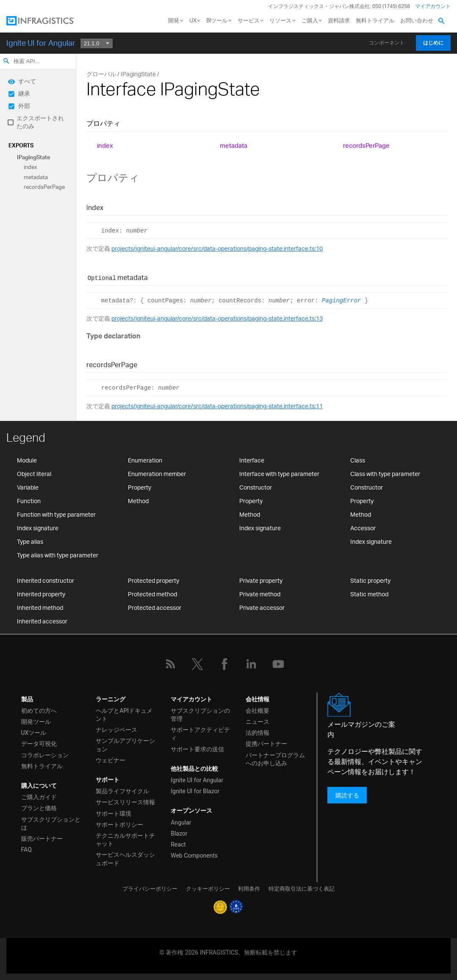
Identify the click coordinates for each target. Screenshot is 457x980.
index (30, 167)
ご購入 (310, 20)
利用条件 (249, 889)
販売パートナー (42, 839)
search (6, 61)
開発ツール (36, 722)
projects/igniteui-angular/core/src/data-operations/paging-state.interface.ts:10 (217, 248)
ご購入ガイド (39, 797)
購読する (347, 795)
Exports (21, 145)
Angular (181, 822)
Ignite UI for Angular (41, 43)
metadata (36, 177)
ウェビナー (111, 760)
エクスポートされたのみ (40, 122)
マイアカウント (433, 6)
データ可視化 (39, 744)
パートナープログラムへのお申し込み (275, 759)
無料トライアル (375, 20)
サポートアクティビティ (200, 734)
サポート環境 (114, 814)
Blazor (179, 833)
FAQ (26, 850)
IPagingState (34, 157)
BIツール (217, 20)
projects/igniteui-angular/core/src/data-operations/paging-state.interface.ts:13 (217, 318)
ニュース (258, 722)
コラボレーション (45, 755)
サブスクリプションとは (51, 824)
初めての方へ (39, 711)
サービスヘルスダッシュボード (125, 859)
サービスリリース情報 (125, 802)
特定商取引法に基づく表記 (302, 889)
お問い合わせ (417, 20)
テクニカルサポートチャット (125, 840)
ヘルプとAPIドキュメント (124, 715)
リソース (280, 20)
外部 (24, 106)
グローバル (101, 74)
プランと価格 (39, 808)
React (178, 844)
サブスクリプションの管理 (200, 715)
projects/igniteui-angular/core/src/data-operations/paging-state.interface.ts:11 (217, 406)
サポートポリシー (119, 825)
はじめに (433, 43)
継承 (24, 93)
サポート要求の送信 (197, 749)
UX (193, 20)
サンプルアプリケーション (125, 745)
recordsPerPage (44, 187)
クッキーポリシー (208, 889)
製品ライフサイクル (122, 791)
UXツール (34, 733)
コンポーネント (387, 43)
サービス (249, 20)
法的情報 (258, 733)
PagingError (341, 301)
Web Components (194, 855)
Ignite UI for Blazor (195, 791)
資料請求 (339, 20)
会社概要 (258, 711)
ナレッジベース (116, 730)
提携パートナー (266, 744)
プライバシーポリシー (150, 889)
